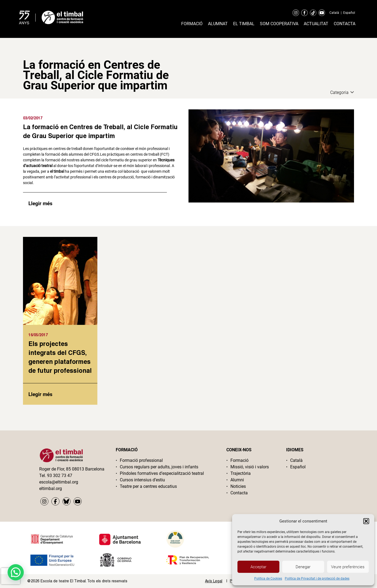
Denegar (303, 567)
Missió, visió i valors (250, 467)
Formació (192, 24)
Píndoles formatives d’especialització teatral (162, 473)
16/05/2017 (38, 335)
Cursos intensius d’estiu (142, 480)
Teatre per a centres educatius (148, 486)
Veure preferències (348, 567)
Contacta (345, 24)
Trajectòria (241, 473)
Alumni (237, 480)
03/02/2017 (33, 118)
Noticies (238, 486)
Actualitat (316, 24)
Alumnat (218, 24)
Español (349, 13)
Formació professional (141, 460)
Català (334, 13)
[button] (366, 521)
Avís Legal (214, 581)
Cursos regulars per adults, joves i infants (159, 467)
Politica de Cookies (268, 579)
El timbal (244, 24)
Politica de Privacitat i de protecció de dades (317, 579)
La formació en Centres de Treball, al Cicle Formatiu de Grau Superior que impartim (100, 131)
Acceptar (258, 567)
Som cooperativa (279, 24)
